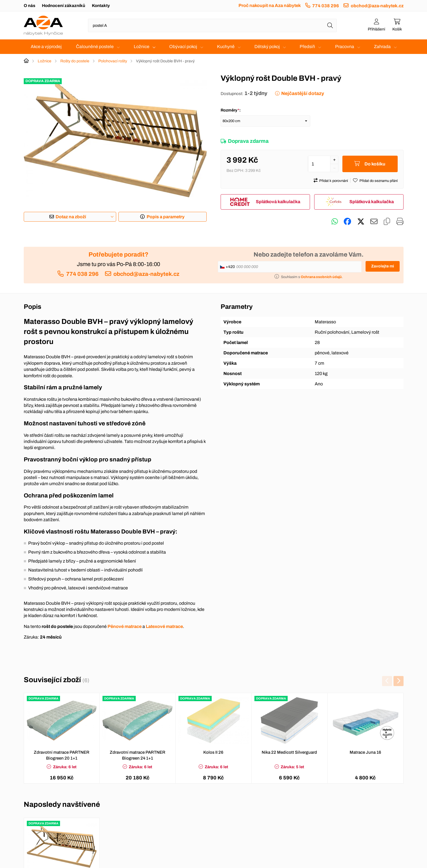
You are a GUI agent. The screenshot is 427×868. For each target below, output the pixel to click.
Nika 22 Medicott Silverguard (289, 752)
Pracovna (345, 47)
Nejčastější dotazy (303, 93)
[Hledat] (330, 25)
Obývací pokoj (183, 47)
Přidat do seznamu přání (379, 181)
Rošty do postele (75, 61)
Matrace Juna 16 (365, 752)
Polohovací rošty (113, 61)
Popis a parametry (166, 217)
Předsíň (307, 47)
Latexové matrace (164, 626)
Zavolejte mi (383, 266)
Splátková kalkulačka (278, 202)
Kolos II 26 (213, 752)
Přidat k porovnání (334, 181)
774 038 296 (326, 6)
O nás (29, 6)
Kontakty (101, 6)
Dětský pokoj (267, 47)
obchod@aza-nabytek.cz (377, 6)
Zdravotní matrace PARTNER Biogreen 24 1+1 (138, 755)
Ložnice (142, 47)
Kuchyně (226, 47)
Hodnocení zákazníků (64, 6)
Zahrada (382, 47)
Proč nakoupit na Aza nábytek (270, 5)
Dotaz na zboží (71, 217)
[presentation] (387, 681)
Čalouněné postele (95, 47)
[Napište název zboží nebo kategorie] (213, 25)
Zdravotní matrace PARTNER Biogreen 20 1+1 (62, 755)
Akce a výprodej (46, 47)
